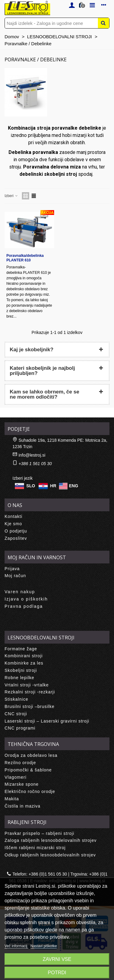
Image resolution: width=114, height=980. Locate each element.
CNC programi (20, 728)
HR (53, 486)
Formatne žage (21, 649)
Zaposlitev (16, 538)
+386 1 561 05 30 (35, 464)
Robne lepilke (19, 678)
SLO (31, 486)
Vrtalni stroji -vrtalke (27, 685)
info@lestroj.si (32, 455)
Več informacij (16, 946)
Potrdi (57, 973)
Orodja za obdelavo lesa (31, 755)
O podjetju (16, 531)
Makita (12, 799)
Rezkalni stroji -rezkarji (30, 692)
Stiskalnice (16, 699)
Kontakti (14, 516)
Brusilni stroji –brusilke (29, 706)
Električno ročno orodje (30, 791)
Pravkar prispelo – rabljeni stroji (39, 833)
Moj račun (15, 576)
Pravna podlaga (24, 606)
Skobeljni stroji (21, 670)
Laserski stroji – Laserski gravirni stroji (47, 721)
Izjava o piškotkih (26, 599)
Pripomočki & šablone (28, 770)
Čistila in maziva (22, 806)
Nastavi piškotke (44, 946)
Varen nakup (20, 592)
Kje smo (13, 524)
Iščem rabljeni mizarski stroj (35, 848)
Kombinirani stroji (24, 656)
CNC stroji (16, 714)
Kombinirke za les (24, 663)
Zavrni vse (57, 959)
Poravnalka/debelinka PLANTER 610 (25, 258)
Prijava (12, 569)
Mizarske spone (22, 784)
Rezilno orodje (20, 763)
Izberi (11, 196)
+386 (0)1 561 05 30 (48, 874)
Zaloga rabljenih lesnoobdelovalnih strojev (51, 840)
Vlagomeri (16, 777)
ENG (74, 486)
